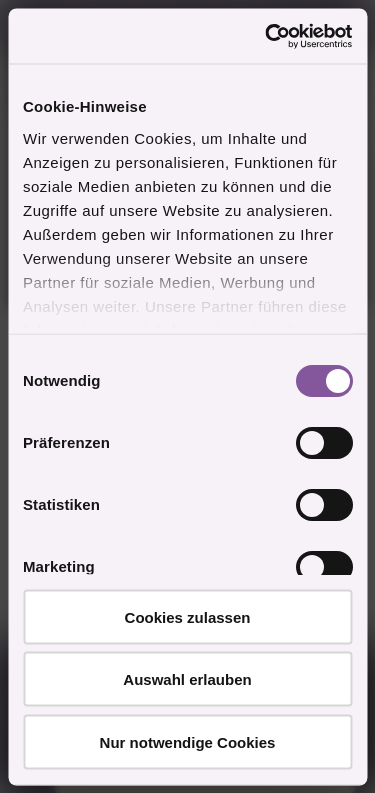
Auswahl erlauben (187, 679)
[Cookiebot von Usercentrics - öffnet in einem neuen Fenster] (267, 36)
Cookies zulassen (188, 616)
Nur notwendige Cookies (188, 741)
